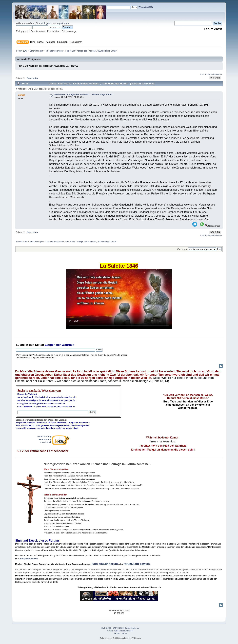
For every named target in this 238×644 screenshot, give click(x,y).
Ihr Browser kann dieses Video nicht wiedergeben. (119, 299)
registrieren (63, 23)
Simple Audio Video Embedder (120, 631)
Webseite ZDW (146, 7)
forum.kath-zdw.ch (137, 564)
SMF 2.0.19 (106, 628)
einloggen (46, 23)
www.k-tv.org (45, 439)
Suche (20, 345)
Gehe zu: (182, 249)
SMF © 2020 (118, 628)
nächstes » (217, 74)
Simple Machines (132, 628)
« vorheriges (206, 74)
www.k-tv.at (45, 442)
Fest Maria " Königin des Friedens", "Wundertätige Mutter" (84, 94)
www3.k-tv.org (44, 436)
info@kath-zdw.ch (29, 559)
